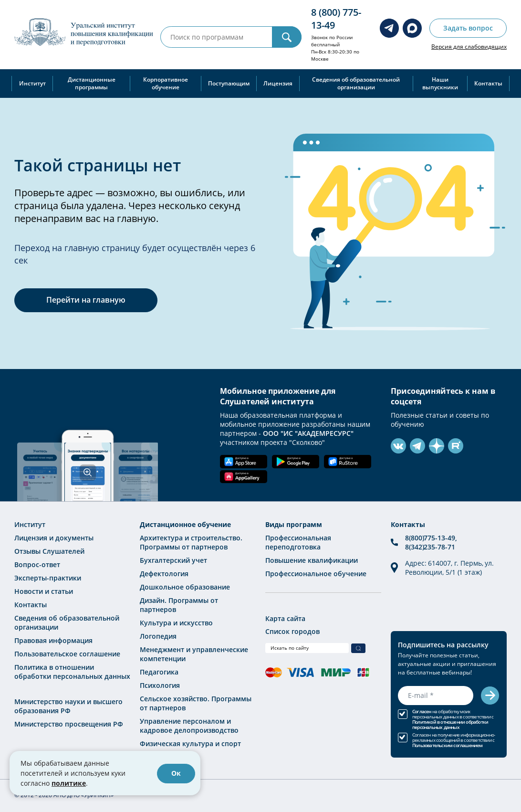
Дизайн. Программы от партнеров (179, 605)
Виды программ (294, 524)
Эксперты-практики (48, 578)
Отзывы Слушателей (49, 551)
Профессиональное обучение (316, 574)
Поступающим (229, 83)
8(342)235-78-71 (430, 547)
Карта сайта (285, 618)
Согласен (422, 712)
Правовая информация (53, 640)
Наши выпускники (440, 83)
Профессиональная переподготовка (298, 542)
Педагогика (159, 672)
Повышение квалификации (312, 560)
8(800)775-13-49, (431, 538)
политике (69, 783)
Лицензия (278, 83)
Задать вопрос (468, 28)
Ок (176, 773)
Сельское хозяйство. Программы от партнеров (196, 703)
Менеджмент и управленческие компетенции (194, 654)
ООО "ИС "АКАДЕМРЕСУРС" (308, 433)
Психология (160, 685)
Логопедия (158, 636)
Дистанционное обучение (185, 524)
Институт (32, 83)
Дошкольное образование (185, 587)
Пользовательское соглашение (67, 654)
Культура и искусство (176, 623)
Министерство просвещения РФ (69, 724)
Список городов (292, 631)
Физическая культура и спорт (190, 743)
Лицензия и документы (54, 538)
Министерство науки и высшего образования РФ (68, 706)
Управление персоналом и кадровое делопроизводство (189, 726)
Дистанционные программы (92, 83)
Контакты (488, 83)
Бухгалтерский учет (173, 560)
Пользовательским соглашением (448, 745)
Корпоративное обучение (166, 83)
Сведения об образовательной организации (356, 83)
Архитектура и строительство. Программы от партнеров (191, 542)
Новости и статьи (44, 591)
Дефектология (164, 574)
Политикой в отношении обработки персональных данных (450, 725)
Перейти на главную (86, 300)
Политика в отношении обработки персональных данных (72, 672)
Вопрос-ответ (37, 564)
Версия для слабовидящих (469, 46)
